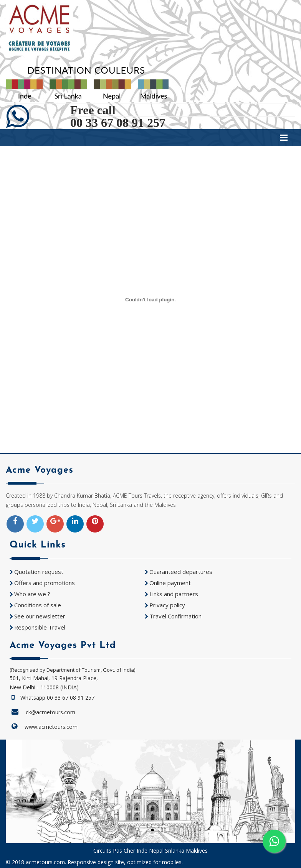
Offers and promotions (45, 583)
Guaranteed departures (181, 572)
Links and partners (174, 594)
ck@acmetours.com (50, 712)
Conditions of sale (38, 605)
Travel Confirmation (175, 616)
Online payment (170, 583)
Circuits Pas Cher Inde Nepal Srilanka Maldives (150, 851)
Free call (93, 110)
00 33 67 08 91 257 (118, 123)
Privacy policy (167, 605)
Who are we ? (32, 594)
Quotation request (39, 572)
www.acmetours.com (51, 727)
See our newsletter (40, 616)
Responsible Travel (40, 627)
